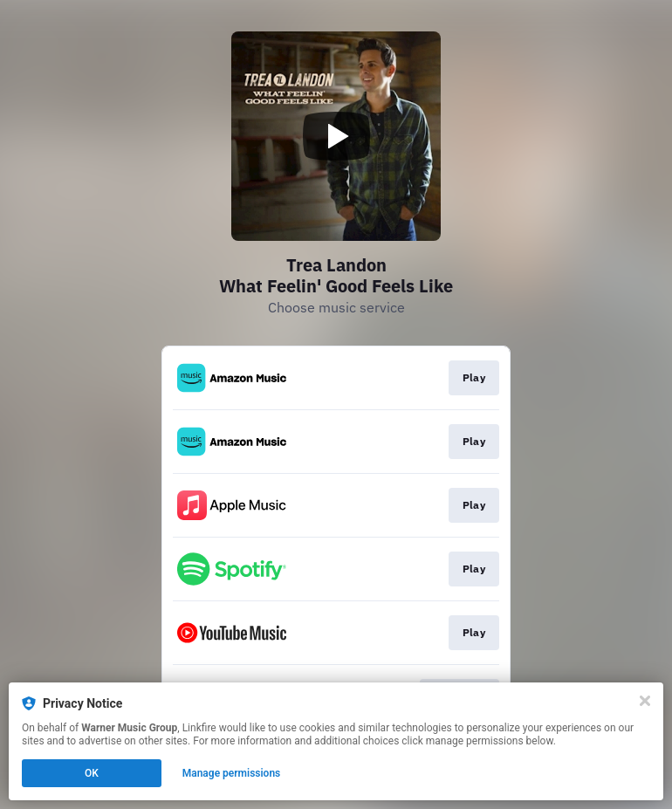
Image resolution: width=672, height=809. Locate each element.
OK (92, 773)
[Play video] (336, 136)
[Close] (645, 701)
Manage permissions (232, 773)
